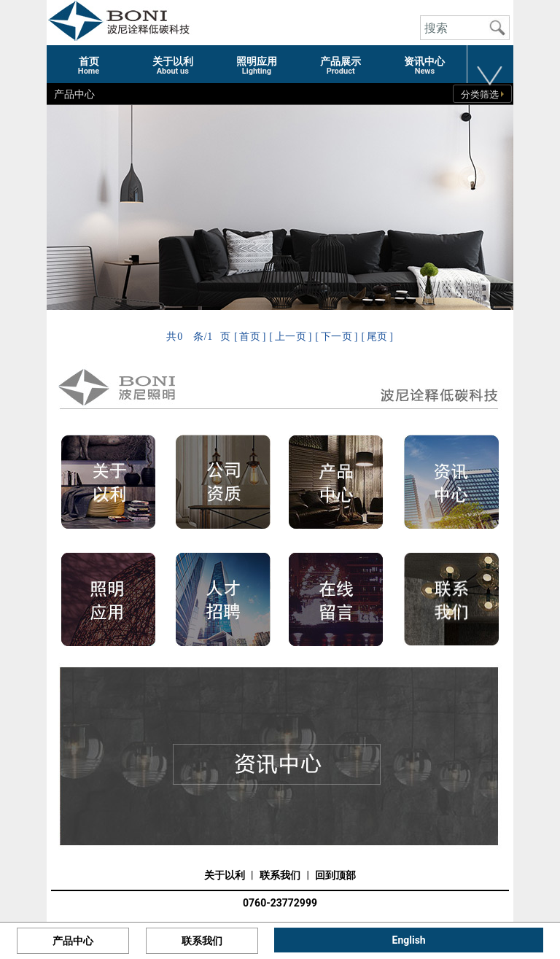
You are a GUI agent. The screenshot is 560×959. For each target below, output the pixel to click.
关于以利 (225, 875)
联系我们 (280, 875)
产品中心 (73, 941)
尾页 (377, 337)
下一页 (337, 337)
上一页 (291, 337)
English (409, 940)
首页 (250, 337)
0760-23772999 (280, 903)
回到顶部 (335, 875)
